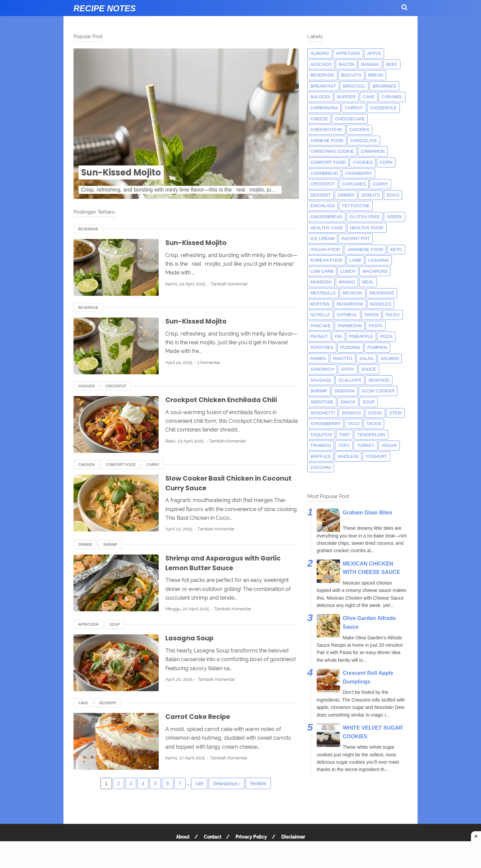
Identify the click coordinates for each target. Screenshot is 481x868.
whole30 (348, 456)
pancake (320, 326)
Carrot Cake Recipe (199, 717)
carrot (354, 108)
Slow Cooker (378, 391)
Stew (395, 413)
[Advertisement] (240, 855)
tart (345, 435)
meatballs (323, 293)
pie (339, 336)
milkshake (382, 293)
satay (348, 369)
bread (376, 75)
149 (199, 783)
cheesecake (350, 119)
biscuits (351, 75)
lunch (348, 271)
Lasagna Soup (190, 638)
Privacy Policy (251, 837)
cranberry (359, 173)
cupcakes (354, 184)
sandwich (322, 369)
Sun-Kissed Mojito (125, 172)
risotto (343, 358)
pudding (350, 347)
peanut (319, 336)
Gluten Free (365, 217)
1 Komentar (209, 362)
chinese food (327, 141)
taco (354, 424)
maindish (321, 282)
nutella (320, 315)
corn (386, 162)
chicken (87, 386)
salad (367, 358)
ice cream (322, 238)
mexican (353, 293)
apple (374, 53)
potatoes (322, 347)
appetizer (88, 624)
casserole (383, 108)
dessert (108, 703)
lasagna (378, 260)
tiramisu (321, 445)
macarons (375, 271)
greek (394, 217)
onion (372, 315)
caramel (392, 97)
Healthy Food (367, 228)
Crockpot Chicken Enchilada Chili (223, 400)
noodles (381, 304)
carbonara (324, 108)
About (183, 837)
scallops (350, 380)
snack (348, 402)
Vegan (389, 445)
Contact (212, 837)
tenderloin (371, 435)
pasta (376, 326)
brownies (384, 86)
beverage (88, 229)
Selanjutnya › (226, 783)
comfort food (121, 465)
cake (83, 703)
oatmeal (347, 315)
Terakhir (258, 783)
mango (347, 282)
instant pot (356, 238)
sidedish (345, 391)
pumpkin (377, 347)
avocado (321, 64)
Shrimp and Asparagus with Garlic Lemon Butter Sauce (225, 563)
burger (346, 97)
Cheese (319, 119)
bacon (346, 64)
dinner (85, 544)
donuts (371, 195)
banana (370, 64)
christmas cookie (332, 151)
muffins (320, 304)
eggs (393, 195)
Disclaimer (293, 837)
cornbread (324, 173)
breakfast (323, 86)
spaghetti (323, 413)
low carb (322, 271)
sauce (369, 369)
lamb (355, 260)
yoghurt (376, 456)
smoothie (322, 402)
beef (392, 64)
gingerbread (326, 217)
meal (368, 282)
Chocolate (364, 141)
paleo (392, 315)
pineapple (361, 336)
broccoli (354, 86)
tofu (344, 445)
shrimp (110, 544)
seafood (379, 380)
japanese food (365, 250)
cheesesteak (326, 130)
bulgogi (320, 97)
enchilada (323, 206)
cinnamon (373, 151)
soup (115, 624)
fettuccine (356, 206)
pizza (386, 336)
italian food (325, 250)
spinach (351, 413)
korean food (326, 260)
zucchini (321, 467)
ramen (318, 358)
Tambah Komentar (229, 284)
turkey (366, 445)
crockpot (116, 386)
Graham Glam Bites (368, 513)
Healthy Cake (327, 228)
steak (375, 413)
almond (320, 53)
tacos (374, 424)
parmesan (350, 326)
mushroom (350, 304)
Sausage (321, 380)
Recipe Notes (105, 8)
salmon (390, 358)
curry (153, 465)
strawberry (326, 424)
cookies (363, 162)
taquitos (321, 435)
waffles (320, 456)
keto (396, 250)
